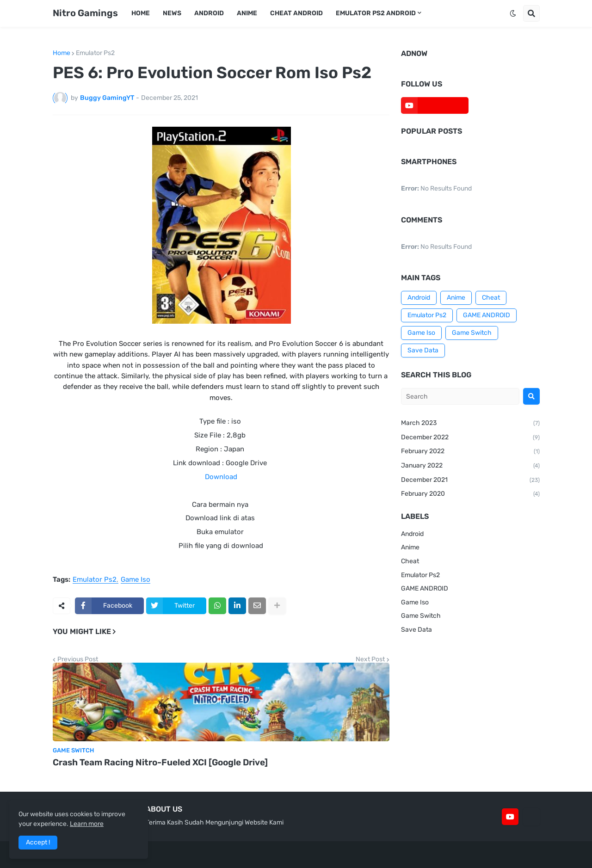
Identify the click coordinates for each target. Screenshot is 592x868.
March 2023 (470, 424)
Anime (456, 298)
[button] (513, 13)
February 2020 (470, 494)
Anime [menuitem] (247, 13)
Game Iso (136, 580)
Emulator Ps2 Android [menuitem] (376, 13)
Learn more (87, 824)
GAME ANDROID (487, 315)
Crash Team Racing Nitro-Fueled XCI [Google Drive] (160, 762)
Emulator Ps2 (95, 53)
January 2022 (470, 466)
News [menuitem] (172, 13)
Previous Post (78, 659)
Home (62, 53)
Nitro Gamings (85, 13)
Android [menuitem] (209, 13)
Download (221, 477)
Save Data (423, 350)
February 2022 (470, 452)
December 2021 (470, 480)
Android (419, 298)
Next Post (370, 659)
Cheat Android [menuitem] (296, 13)
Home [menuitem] (141, 13)
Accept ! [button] (38, 842)
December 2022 (470, 438)
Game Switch (472, 333)
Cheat (491, 298)
